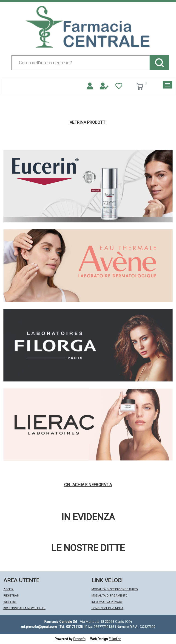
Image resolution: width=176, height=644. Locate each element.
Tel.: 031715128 (71, 627)
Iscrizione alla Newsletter (24, 608)
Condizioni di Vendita (107, 608)
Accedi (9, 589)
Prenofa (79, 639)
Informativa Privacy (107, 602)
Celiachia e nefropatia (88, 485)
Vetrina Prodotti (88, 122)
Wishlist (10, 602)
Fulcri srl (115, 639)
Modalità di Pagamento (109, 595)
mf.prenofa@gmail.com (39, 627)
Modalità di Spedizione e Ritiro (115, 589)
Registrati (11, 595)
